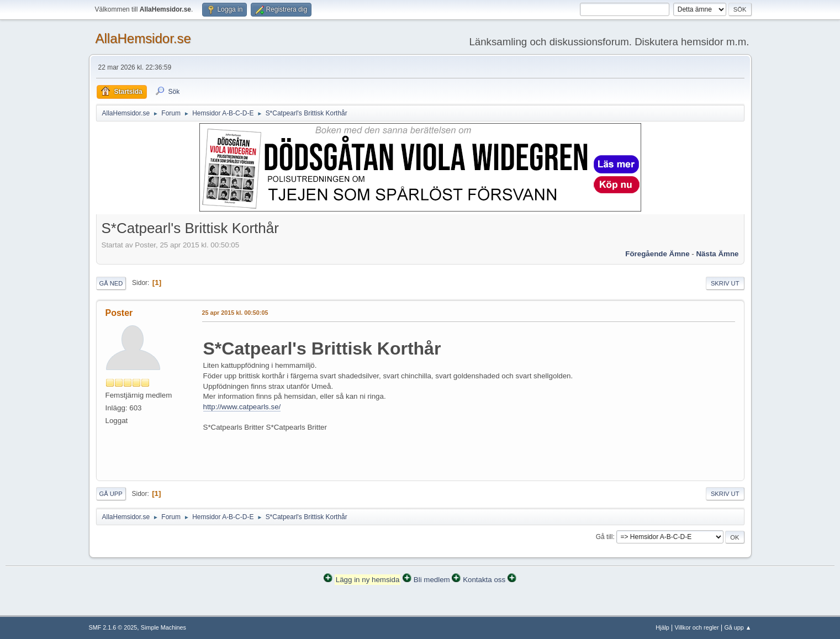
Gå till (604, 537)
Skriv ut (725, 283)
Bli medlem (432, 580)
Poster (119, 313)
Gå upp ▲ (738, 627)
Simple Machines (163, 627)
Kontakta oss (484, 580)
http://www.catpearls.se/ (242, 407)
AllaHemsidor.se (143, 38)
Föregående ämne (657, 254)
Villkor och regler (697, 627)
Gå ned (111, 283)
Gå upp (111, 494)
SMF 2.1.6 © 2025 (113, 627)
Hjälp (662, 627)
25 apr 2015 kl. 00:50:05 (235, 313)
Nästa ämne (717, 254)
